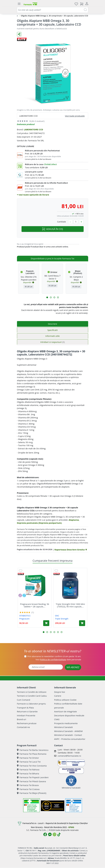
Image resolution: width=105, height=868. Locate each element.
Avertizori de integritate (66, 711)
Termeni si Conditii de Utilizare (32, 692)
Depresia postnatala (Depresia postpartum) (39, 523)
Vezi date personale (58, 659)
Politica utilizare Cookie (65, 700)
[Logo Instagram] (55, 834)
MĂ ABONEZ (73, 667)
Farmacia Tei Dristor (28, 758)
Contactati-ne (23, 727)
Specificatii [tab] (52, 330)
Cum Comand (24, 700)
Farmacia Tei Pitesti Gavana (31, 781)
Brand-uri (22, 719)
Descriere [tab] (52, 324)
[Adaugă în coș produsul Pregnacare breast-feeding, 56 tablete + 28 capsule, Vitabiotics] (46, 623)
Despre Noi (60, 692)
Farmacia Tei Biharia (28, 773)
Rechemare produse (27, 723)
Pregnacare (24, 619)
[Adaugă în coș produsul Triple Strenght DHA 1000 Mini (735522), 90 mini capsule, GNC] (82, 623)
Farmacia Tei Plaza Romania (32, 754)
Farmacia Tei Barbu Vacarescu (33, 750)
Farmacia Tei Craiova (28, 789)
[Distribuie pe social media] (19, 34)
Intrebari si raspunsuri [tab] (52, 342)
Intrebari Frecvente (26, 715)
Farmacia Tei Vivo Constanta (32, 766)
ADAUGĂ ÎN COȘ (52, 229)
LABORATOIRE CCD (33, 129)
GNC (57, 616)
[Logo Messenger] (50, 834)
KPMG (71, 827)
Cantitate (62, 222)
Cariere (58, 696)
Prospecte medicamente (66, 723)
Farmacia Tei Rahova (28, 770)
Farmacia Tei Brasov (28, 785)
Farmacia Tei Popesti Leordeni (33, 777)
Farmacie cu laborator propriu (31, 704)
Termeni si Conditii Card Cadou (32, 696)
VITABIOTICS (25, 616)
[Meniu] (19, 4)
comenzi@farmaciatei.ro (69, 756)
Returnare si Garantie (27, 711)
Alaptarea (74, 520)
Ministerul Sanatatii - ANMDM (68, 731)
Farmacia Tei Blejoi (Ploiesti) (32, 793)
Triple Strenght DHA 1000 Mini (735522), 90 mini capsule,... (70, 605)
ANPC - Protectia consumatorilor (70, 739)
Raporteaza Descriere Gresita (71, 550)
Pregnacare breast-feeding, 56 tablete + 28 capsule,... (35, 605)
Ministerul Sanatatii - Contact (68, 735)
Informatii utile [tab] (52, 336)
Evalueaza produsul (26, 124)
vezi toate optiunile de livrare (33, 195)
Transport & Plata (25, 708)
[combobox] (53, 10)
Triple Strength (62, 619)
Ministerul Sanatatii (64, 727)
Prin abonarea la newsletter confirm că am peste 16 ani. (54, 656)
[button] (47, 297)
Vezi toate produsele (75, 116)
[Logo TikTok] (59, 834)
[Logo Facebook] (45, 834)
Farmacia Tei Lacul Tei (29, 762)
